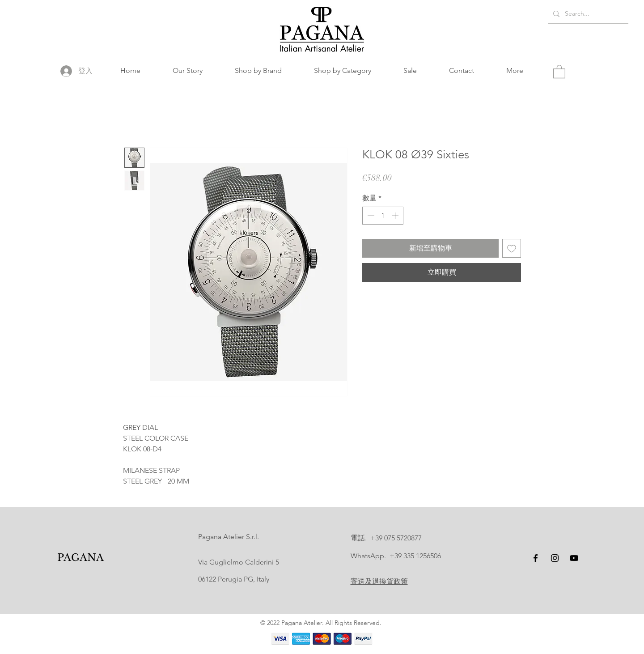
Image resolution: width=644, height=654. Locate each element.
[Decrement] (370, 216)
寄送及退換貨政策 (379, 581)
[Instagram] (555, 558)
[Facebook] (536, 558)
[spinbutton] (383, 216)
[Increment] (396, 216)
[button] (258, 71)
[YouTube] (574, 558)
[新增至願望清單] (512, 248)
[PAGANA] (81, 558)
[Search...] (587, 14)
